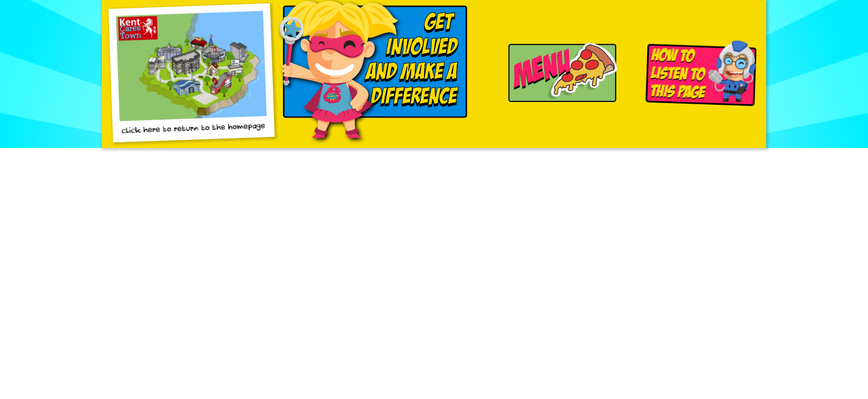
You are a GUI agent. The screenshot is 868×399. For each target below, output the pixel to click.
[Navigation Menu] (559, 74)
